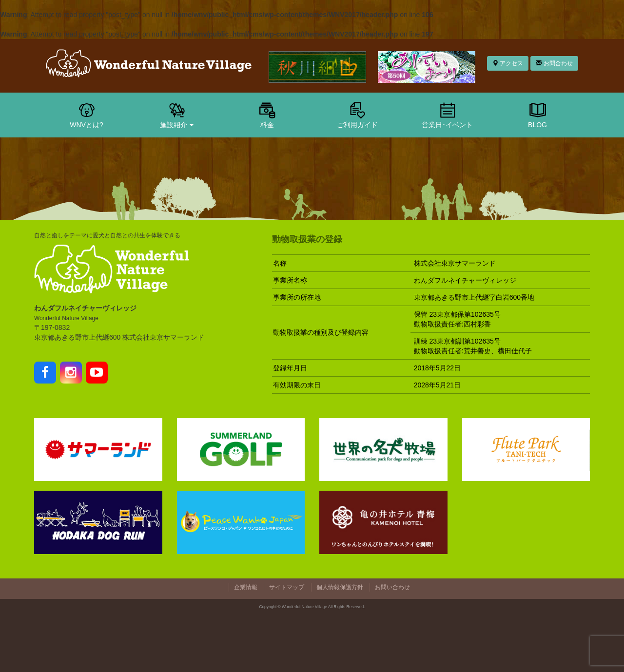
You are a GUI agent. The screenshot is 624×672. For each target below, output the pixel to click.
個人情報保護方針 (340, 587)
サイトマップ (287, 587)
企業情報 (246, 587)
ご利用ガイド (357, 115)
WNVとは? (86, 115)
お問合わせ (554, 63)
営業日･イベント (447, 115)
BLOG (538, 115)
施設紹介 (177, 115)
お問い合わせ (392, 587)
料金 (267, 115)
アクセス (508, 63)
